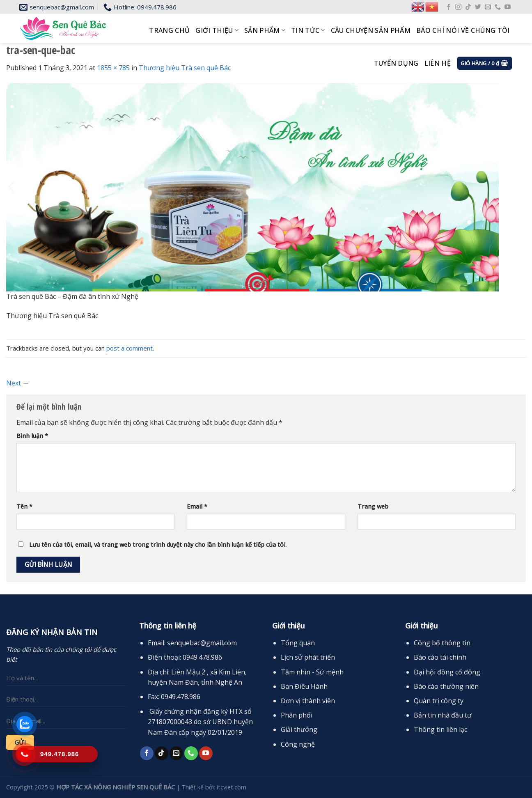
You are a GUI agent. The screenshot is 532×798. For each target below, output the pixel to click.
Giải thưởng (299, 729)
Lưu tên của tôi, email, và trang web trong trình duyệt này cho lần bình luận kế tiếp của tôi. (158, 545)
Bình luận (32, 436)
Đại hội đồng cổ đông (447, 672)
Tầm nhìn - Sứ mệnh (312, 672)
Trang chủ (169, 30)
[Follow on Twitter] (478, 7)
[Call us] (498, 7)
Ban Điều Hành (304, 686)
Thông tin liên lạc (440, 729)
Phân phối (297, 715)
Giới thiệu (217, 30)
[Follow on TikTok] (468, 7)
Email (197, 506)
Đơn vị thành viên (308, 701)
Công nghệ (298, 744)
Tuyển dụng (396, 63)
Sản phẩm (265, 30)
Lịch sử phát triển (308, 657)
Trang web (373, 506)
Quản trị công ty (439, 701)
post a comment (130, 348)
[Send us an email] (488, 7)
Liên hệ (438, 63)
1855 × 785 (113, 68)
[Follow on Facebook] (448, 7)
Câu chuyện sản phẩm (371, 30)
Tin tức (308, 30)
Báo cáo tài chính (440, 657)
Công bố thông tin (442, 643)
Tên (24, 506)
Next (18, 383)
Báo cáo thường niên (446, 686)
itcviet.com (232, 787)
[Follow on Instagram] (458, 7)
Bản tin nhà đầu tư (443, 715)
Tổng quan (298, 643)
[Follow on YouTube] (508, 7)
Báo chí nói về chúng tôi (463, 30)
